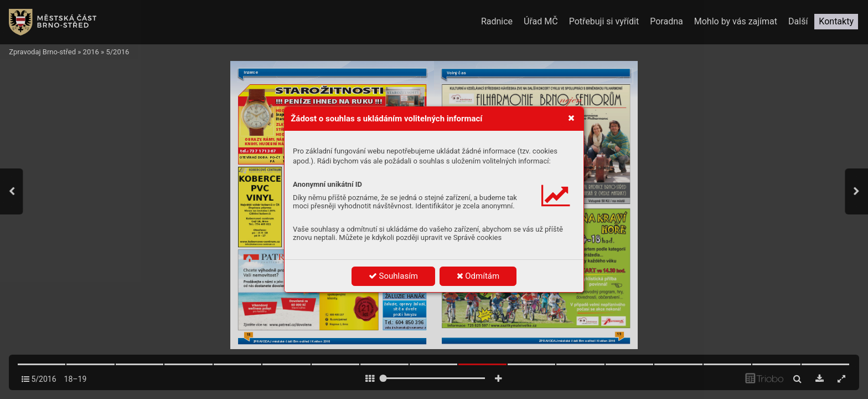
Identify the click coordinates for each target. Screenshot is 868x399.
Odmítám (478, 276)
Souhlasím (393, 276)
